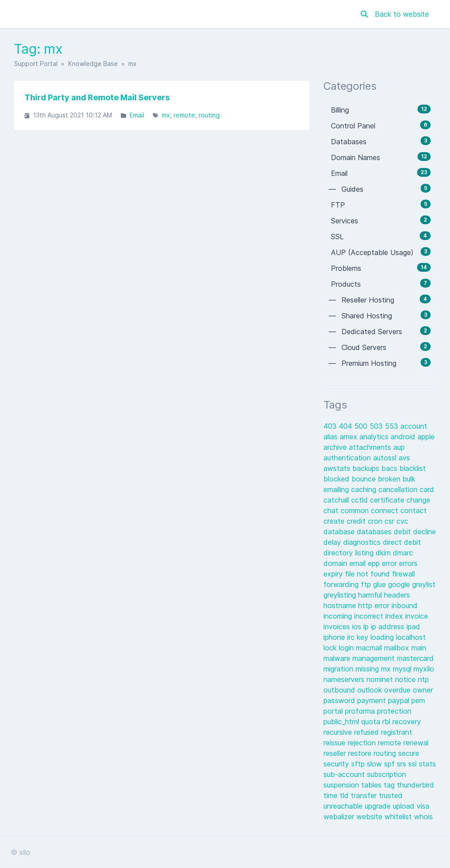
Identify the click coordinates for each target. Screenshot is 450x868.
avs (404, 458)
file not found (368, 574)
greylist (424, 584)
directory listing (350, 553)
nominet (381, 679)
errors (408, 563)
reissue (336, 743)
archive (336, 447)
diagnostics (363, 542)
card (427, 489)
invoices (338, 627)
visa (423, 806)
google (400, 584)
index (395, 616)
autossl (386, 458)
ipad (413, 627)
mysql (403, 669)
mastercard (415, 658)
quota (372, 722)
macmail (370, 648)
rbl (387, 722)
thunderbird (416, 785)
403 (331, 426)
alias (332, 437)
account (414, 426)
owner (423, 690)
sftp (359, 764)
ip (367, 627)
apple (426, 437)
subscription (386, 774)
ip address (389, 627)
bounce (365, 479)
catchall (337, 500)
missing (368, 669)
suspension (342, 785)
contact (414, 511)
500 (362, 426)
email (359, 563)
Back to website (402, 14)
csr (390, 521)
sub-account (345, 774)
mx (166, 115)
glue (381, 584)
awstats (338, 468)
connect (386, 511)
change (418, 500)
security (337, 764)
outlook (371, 690)
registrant (397, 732)
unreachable (344, 806)
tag (390, 785)
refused (368, 732)
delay (333, 542)
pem (418, 700)
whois (423, 817)
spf (390, 764)
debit (403, 532)
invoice (417, 616)
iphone (335, 637)
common (356, 511)
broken (390, 479)
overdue (398, 690)
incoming (339, 616)
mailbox (398, 648)
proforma (361, 711)
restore (361, 753)
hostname (341, 605)
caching (365, 489)
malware (338, 658)
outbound (340, 690)
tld (345, 795)
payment (373, 700)
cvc (402, 521)
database (340, 532)
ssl (414, 764)
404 (347, 426)
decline (425, 532)
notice (406, 679)
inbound (405, 605)
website (370, 817)
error (390, 563)
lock (331, 648)
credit (357, 521)
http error (375, 605)
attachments (371, 447)
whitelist (399, 817)
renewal (416, 743)
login (347, 648)
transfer (365, 795)
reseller (336, 753)
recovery (407, 722)
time (332, 795)
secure (409, 753)
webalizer (340, 817)
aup (399, 447)
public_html (342, 722)
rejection (363, 743)
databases (375, 532)
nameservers (345, 679)
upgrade (379, 806)
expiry (334, 574)
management (375, 658)
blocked (337, 479)
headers (397, 595)
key (364, 637)
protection (394, 711)
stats (427, 764)
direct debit (402, 542)
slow (376, 764)
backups (367, 468)
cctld (361, 500)
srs (403, 764)
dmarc (403, 553)
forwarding (342, 584)
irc (352, 637)
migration (339, 669)
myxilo (424, 669)
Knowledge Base (93, 64)
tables (372, 785)
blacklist (413, 468)
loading (383, 637)
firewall (403, 574)
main (419, 648)
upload (405, 806)
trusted (391, 795)
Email (137, 115)
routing (209, 115)
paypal (400, 700)
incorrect (370, 616)
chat (332, 511)
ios (358, 627)
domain (336, 563)
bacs (390, 468)
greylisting (341, 595)
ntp (423, 679)
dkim (384, 553)
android (404, 437)
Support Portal (36, 64)
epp (375, 563)
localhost (411, 637)
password (340, 700)
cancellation (399, 489)
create (335, 521)
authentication (348, 458)
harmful (371, 595)
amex (350, 437)
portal (334, 711)
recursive (339, 732)
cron (376, 521)
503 (377, 426)
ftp (367, 584)
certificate (388, 500)
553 (393, 426)
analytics (375, 437)
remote (184, 115)
